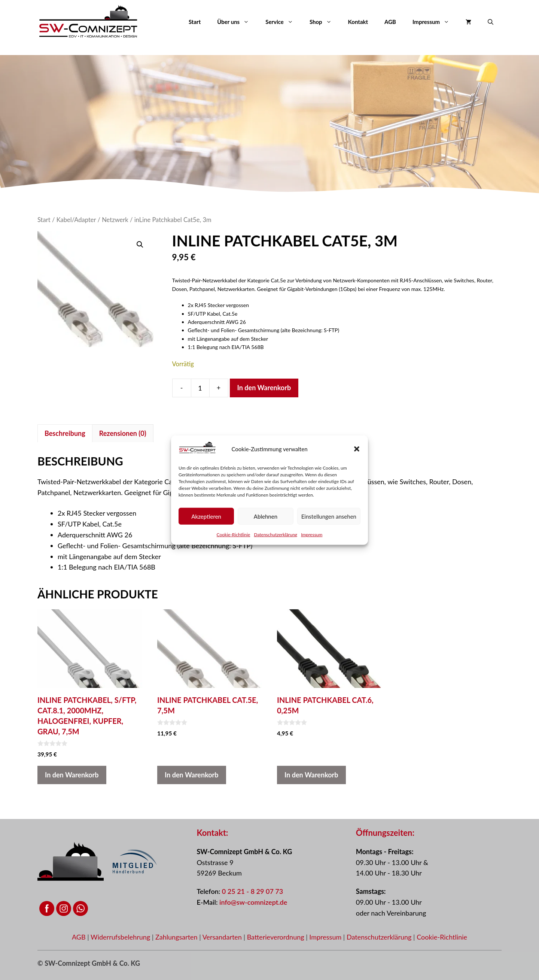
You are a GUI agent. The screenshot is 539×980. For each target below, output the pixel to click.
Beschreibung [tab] (65, 433)
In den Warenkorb (264, 388)
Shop (325, 22)
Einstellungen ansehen (329, 516)
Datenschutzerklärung (275, 535)
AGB (390, 22)
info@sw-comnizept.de (253, 902)
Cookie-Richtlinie (234, 535)
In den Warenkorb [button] (72, 775)
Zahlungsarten (177, 937)
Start (195, 22)
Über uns (237, 22)
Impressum (312, 535)
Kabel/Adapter (76, 220)
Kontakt (358, 22)
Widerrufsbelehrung (121, 937)
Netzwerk (115, 220)
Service (283, 22)
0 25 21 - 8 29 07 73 (252, 891)
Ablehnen (266, 516)
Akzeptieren (206, 516)
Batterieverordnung (277, 937)
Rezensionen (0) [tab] (123, 433)
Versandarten (223, 937)
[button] (357, 449)
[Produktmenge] (200, 388)
